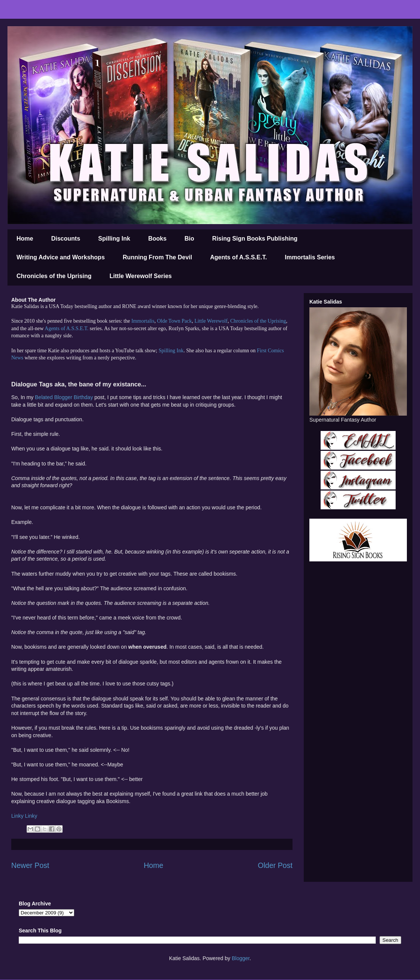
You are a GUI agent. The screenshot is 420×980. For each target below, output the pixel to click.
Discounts (65, 239)
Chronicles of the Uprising (54, 276)
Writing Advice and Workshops (61, 257)
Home (25, 239)
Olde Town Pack (175, 321)
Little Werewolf (211, 321)
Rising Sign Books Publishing (255, 239)
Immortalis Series (310, 257)
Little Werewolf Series (141, 276)
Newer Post (30, 865)
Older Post (275, 865)
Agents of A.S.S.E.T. (238, 257)
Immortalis (143, 321)
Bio (189, 239)
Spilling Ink (114, 239)
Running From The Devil (157, 257)
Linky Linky (24, 816)
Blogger (241, 958)
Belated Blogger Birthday (64, 397)
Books (157, 239)
